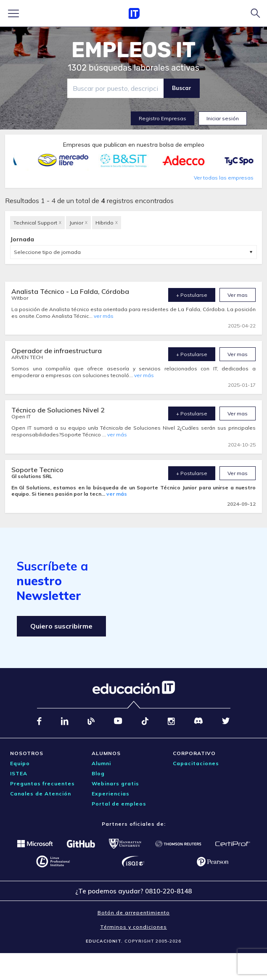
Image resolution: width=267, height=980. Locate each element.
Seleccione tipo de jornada (47, 252)
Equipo (20, 763)
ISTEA (19, 773)
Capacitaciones (196, 763)
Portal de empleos (119, 804)
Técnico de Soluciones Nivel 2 (58, 410)
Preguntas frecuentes (42, 783)
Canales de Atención (41, 794)
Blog (98, 773)
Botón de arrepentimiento (134, 913)
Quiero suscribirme (61, 626)
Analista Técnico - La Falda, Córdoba (70, 291)
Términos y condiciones (133, 927)
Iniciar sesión (223, 118)
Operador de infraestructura (57, 351)
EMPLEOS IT (134, 50)
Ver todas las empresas (224, 178)
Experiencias (111, 794)
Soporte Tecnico (37, 470)
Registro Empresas (163, 118)
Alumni (101, 763)
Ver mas (238, 295)
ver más (104, 316)
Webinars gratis (115, 783)
